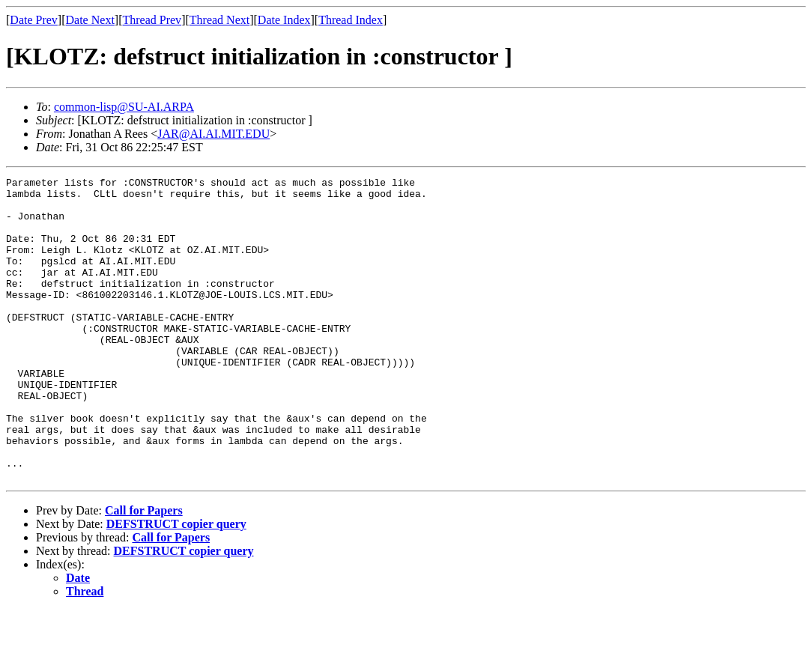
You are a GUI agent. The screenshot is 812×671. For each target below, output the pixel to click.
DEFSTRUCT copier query (176, 585)
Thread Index (351, 20)
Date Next (90, 20)
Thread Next (219, 20)
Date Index (284, 20)
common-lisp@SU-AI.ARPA (124, 107)
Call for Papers (144, 571)
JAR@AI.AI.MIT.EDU (213, 134)
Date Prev (34, 20)
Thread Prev (152, 20)
